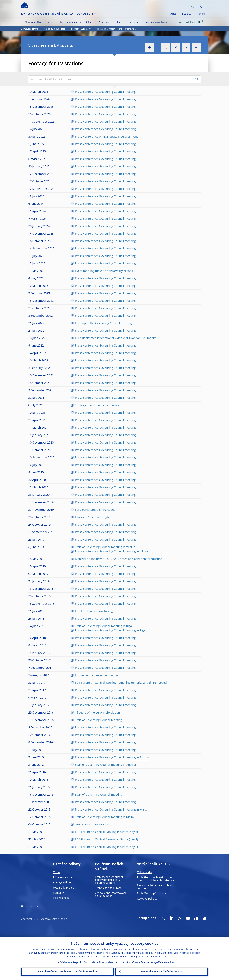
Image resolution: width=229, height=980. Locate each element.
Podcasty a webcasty (80, 29)
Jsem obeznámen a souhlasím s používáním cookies (67, 971)
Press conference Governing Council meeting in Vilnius (112, 551)
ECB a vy (187, 14)
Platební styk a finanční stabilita (74, 22)
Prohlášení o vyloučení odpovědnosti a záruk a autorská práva (109, 880)
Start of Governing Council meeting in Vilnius (105, 547)
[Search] (175, 6)
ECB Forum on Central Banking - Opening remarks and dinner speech (122, 683)
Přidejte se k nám (64, 877)
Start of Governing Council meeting (99, 795)
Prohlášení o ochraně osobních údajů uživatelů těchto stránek (156, 879)
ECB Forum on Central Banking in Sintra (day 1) (106, 847)
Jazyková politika (147, 898)
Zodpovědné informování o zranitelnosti (110, 894)
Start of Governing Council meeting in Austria (105, 765)
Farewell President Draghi (92, 517)
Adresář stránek (31, 906)
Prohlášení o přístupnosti (153, 893)
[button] (198, 6)
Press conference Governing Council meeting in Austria (112, 757)
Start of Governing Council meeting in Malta (104, 817)
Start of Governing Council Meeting (99, 720)
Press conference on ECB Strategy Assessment (106, 136)
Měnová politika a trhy (37, 22)
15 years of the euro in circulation (97, 712)
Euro (120, 22)
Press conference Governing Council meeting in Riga (110, 630)
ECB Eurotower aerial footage (95, 611)
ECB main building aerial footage (97, 675)
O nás (173, 14)
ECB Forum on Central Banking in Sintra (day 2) (106, 839)
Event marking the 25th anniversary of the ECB (106, 271)
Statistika (104, 22)
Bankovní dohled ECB (190, 22)
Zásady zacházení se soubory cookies (155, 887)
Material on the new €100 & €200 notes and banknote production (119, 559)
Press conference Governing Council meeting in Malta (111, 809)
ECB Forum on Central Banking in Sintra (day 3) (106, 832)
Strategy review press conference (97, 405)
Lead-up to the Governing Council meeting (103, 323)
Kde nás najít (61, 898)
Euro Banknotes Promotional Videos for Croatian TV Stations (116, 338)
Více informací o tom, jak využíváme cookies (150, 962)
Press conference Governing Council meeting (105, 92)
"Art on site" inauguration (92, 824)
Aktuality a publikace (158, 22)
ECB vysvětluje (62, 882)
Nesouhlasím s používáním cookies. (162, 971)
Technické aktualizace (108, 888)
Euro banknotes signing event (95, 510)
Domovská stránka (30, 29)
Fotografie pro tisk (64, 888)
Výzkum (134, 22)
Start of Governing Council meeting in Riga (103, 626)
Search (192, 6)
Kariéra (201, 14)
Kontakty (58, 893)
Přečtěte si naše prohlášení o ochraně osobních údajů (88, 962)
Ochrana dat (145, 872)
